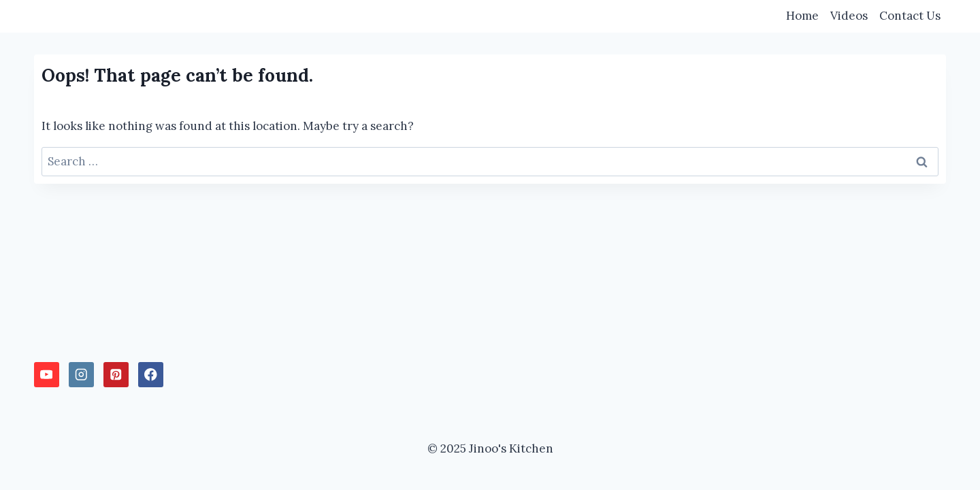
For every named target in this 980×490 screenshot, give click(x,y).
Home (802, 16)
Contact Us (910, 16)
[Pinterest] (116, 375)
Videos (849, 16)
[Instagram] (81, 375)
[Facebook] (151, 375)
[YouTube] (47, 375)
